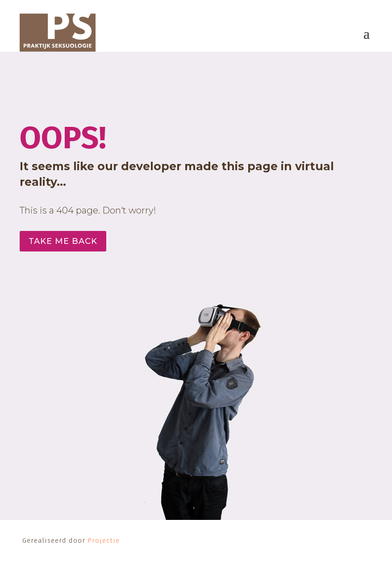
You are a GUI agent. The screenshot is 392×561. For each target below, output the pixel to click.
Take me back (63, 241)
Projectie (104, 540)
